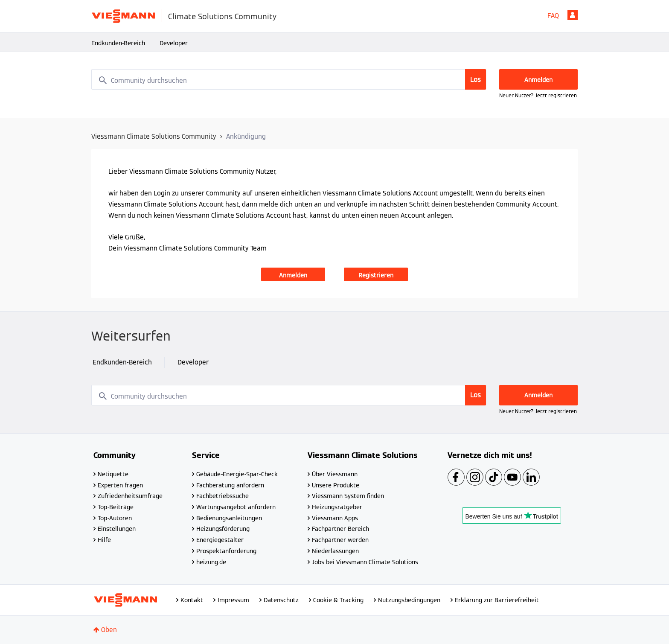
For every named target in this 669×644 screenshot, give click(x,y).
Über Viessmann (335, 474)
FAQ (553, 16)
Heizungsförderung (223, 529)
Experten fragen (120, 485)
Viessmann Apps (335, 518)
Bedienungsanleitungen (229, 518)
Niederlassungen (335, 551)
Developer (174, 43)
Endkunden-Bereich (118, 43)
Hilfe (104, 540)
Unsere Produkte (336, 485)
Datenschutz (281, 600)
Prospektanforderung (226, 551)
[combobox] (289, 79)
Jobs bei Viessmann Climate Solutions (365, 562)
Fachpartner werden (340, 540)
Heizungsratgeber (337, 507)
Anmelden (573, 15)
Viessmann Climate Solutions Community (154, 136)
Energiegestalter (220, 540)
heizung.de (211, 562)
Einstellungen (117, 529)
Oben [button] (109, 630)
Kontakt (192, 600)
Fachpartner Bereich (340, 529)
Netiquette (113, 474)
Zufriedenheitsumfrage (130, 496)
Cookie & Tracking (338, 600)
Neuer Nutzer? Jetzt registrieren (538, 95)
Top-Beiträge (116, 507)
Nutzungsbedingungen (409, 600)
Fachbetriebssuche (223, 496)
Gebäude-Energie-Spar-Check (237, 474)
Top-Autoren (115, 518)
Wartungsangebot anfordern (236, 507)
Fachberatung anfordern (230, 485)
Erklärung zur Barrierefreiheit (497, 600)
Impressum (233, 600)
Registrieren (376, 275)
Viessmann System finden (348, 496)
